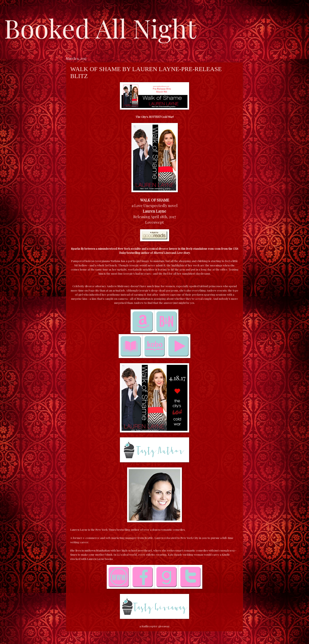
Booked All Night (100, 28)
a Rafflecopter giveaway (155, 626)
